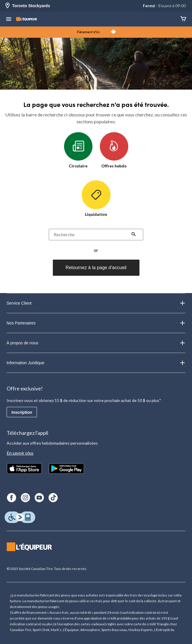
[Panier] (183, 19)
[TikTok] (53, 498)
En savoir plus (20, 453)
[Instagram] (25, 498)
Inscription (22, 412)
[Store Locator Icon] (8, 6)
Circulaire (78, 150)
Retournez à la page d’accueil (96, 268)
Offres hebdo (114, 150)
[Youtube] (39, 498)
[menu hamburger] (9, 20)
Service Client (96, 303)
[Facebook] (12, 498)
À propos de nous (96, 343)
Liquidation (96, 199)
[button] (134, 235)
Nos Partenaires (96, 323)
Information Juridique (96, 363)
